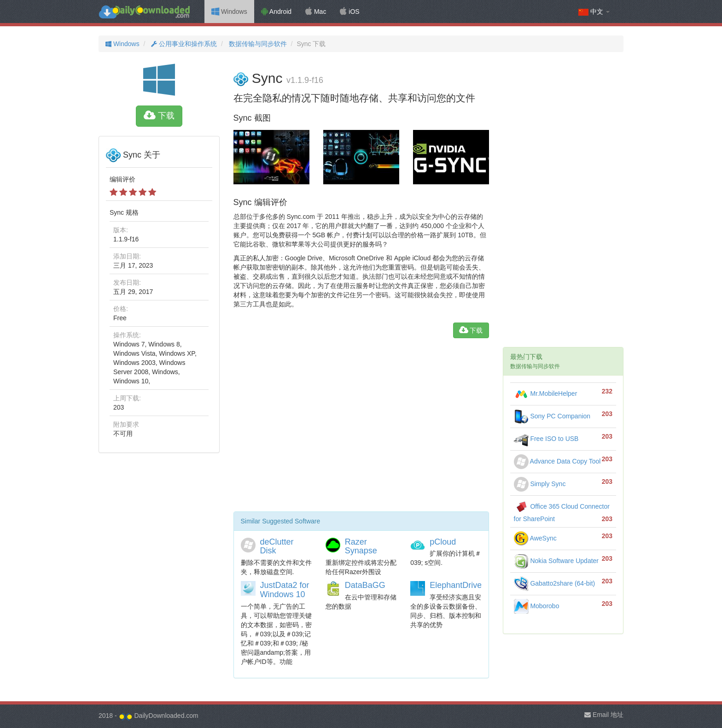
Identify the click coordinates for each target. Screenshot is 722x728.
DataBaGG (365, 585)
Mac (316, 12)
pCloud (443, 542)
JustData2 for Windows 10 (285, 590)
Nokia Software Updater (556, 561)
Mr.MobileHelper (546, 393)
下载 (159, 116)
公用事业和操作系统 (183, 44)
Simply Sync (540, 484)
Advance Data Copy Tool (557, 461)
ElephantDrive (456, 585)
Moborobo (537, 606)
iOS (349, 12)
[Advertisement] (361, 429)
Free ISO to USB (546, 439)
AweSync (535, 538)
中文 (594, 12)
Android (276, 12)
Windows (229, 12)
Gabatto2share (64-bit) (555, 583)
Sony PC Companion (552, 416)
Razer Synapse (361, 546)
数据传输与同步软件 (257, 44)
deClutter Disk (277, 546)
